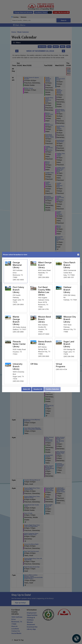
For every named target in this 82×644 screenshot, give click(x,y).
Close (78, 255)
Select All (26, 389)
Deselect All (38, 389)
